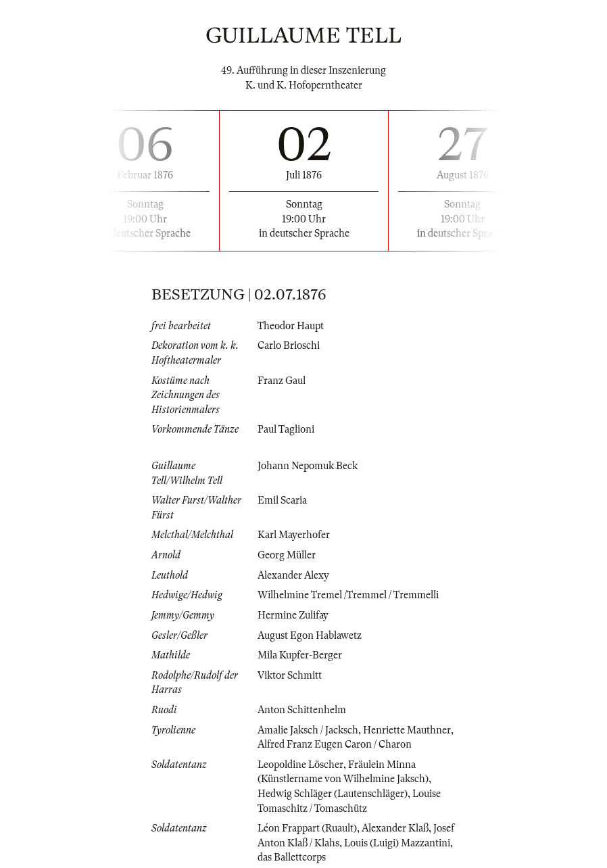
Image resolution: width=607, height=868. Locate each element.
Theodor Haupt (291, 326)
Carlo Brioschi (289, 345)
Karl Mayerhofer (294, 535)
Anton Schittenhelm (302, 710)
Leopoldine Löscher (300, 765)
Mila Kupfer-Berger (300, 655)
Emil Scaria (282, 500)
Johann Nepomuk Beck (308, 466)
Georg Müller (287, 555)
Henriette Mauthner (407, 730)
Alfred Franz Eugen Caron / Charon (335, 744)
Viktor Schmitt (290, 675)
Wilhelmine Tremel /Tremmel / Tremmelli (348, 595)
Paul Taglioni (286, 429)
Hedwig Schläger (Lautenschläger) (333, 794)
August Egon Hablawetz (310, 635)
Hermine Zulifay (293, 615)
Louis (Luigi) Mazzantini (397, 843)
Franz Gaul (282, 381)
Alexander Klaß (395, 828)
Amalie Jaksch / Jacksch (308, 730)
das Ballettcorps (292, 857)
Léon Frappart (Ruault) (307, 828)
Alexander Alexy (293, 575)
